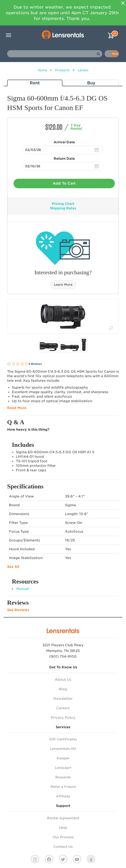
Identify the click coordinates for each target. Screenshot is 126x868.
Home (42, 70)
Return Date (64, 159)
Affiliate (63, 796)
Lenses (83, 70)
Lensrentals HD (63, 749)
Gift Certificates (63, 739)
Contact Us (63, 847)
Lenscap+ (63, 768)
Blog (63, 689)
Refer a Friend (63, 787)
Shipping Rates (63, 208)
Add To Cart (64, 183)
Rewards (63, 777)
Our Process (63, 837)
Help (63, 828)
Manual (23, 589)
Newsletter (63, 699)
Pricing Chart (63, 204)
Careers (63, 708)
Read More (17, 408)
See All (13, 567)
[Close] (123, 3)
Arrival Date (64, 142)
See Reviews (18, 610)
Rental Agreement (63, 818)
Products (62, 70)
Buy (91, 83)
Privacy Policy (63, 718)
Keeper (63, 758)
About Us (63, 680)
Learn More (63, 285)
